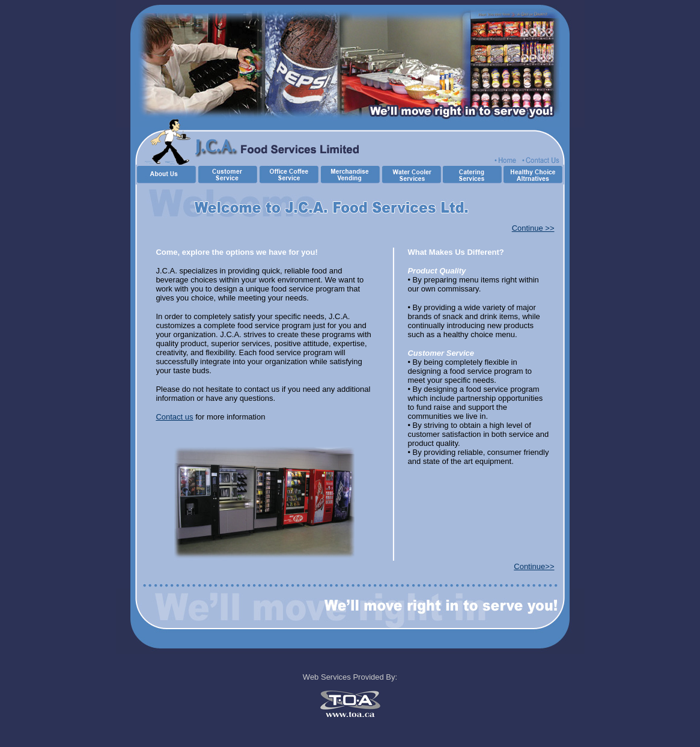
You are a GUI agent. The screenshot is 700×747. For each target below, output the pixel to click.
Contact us (174, 417)
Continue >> (533, 228)
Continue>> (534, 566)
